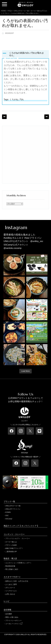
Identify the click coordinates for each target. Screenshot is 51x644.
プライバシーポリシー (13, 620)
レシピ (7, 601)
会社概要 (9, 614)
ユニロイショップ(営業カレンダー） (19, 563)
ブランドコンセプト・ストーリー (18, 538)
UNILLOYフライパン (13, 509)
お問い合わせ (10, 594)
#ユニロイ (18, 238)
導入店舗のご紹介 (12, 569)
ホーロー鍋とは (11, 542)
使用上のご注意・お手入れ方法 (17, 581)
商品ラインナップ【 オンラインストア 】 (21, 526)
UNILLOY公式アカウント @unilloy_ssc (23, 241)
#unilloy (8, 238)
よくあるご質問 (11, 584)
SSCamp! (9, 519)
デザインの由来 (11, 545)
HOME (4, 11)
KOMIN (8, 512)
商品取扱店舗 (10, 566)
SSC (7, 516)
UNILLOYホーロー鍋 (13, 506)
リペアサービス (11, 591)
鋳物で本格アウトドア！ (14, 548)
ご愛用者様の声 (11, 552)
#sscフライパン (33, 238)
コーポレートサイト (14, 624)
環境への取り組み (12, 617)
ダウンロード (10, 588)
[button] (26, 54)
